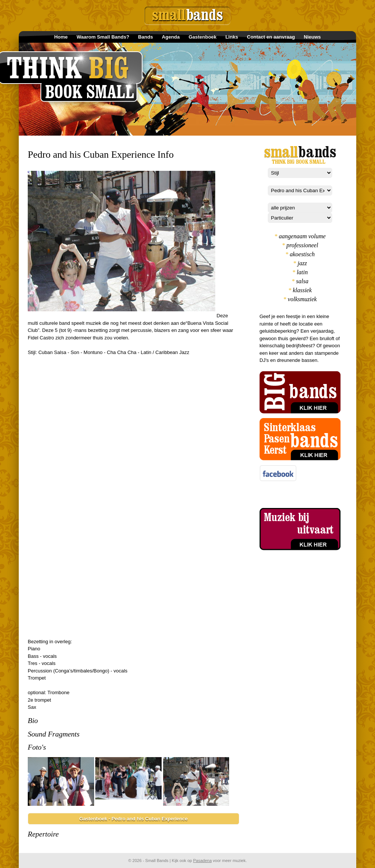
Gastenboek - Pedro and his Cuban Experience (134, 819)
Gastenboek (202, 37)
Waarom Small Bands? (103, 37)
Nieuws (312, 37)
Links (232, 37)
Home (61, 37)
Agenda (171, 37)
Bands (145, 37)
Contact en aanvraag (271, 37)
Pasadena (202, 861)
